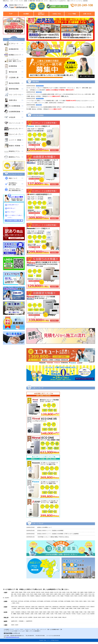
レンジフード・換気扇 (14, 140)
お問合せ (87, 14)
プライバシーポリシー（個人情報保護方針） (14, 190)
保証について (14, 179)
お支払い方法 (57, 14)
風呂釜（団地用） (14, 84)
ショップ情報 (72, 14)
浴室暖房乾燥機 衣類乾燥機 (14, 112)
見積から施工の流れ (41, 14)
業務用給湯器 (14, 89)
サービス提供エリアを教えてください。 (15, 216)
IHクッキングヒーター (14, 129)
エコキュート (14, 44)
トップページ (11, 14)
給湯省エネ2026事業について (44, 527)
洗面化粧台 (14, 101)
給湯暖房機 (14, 67)
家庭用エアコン (14, 152)
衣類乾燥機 (14, 106)
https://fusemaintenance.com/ (13, 637)
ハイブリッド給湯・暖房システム (14, 61)
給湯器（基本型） (14, 49)
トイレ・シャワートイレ (14, 95)
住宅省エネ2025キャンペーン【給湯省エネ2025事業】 (51, 531)
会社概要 (26, 14)
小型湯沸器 (14, 78)
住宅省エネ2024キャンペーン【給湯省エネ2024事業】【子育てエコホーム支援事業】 (58, 534)
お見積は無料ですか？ (13, 205)
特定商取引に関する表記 (14, 184)
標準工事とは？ (11, 208)
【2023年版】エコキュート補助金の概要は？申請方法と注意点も (53, 537)
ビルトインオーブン (14, 135)
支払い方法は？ (11, 212)
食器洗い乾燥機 (14, 146)
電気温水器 (14, 72)
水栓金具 (14, 118)
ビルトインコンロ (14, 123)
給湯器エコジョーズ (14, 55)
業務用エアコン (14, 157)
